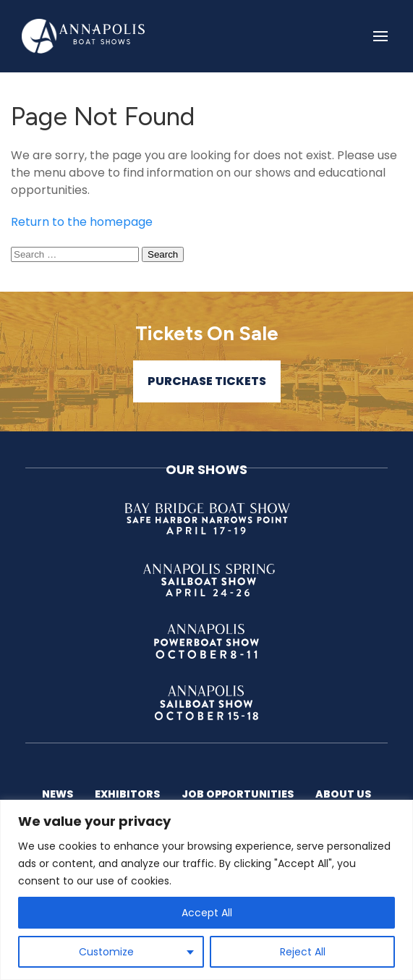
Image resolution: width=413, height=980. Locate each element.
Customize (106, 952)
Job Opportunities (238, 794)
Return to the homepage (82, 222)
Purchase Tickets (207, 381)
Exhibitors (127, 794)
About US (343, 794)
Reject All (303, 952)
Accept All (207, 913)
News (58, 794)
